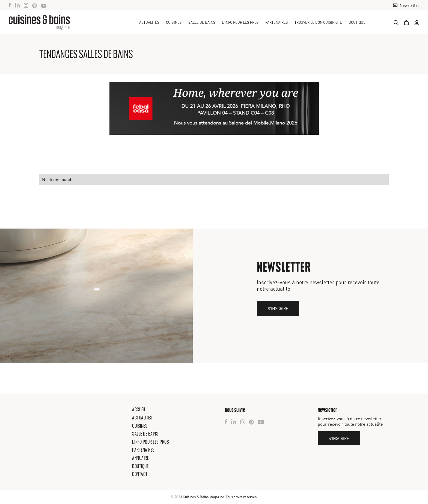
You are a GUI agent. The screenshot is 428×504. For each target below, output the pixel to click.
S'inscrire (278, 308)
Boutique (357, 22)
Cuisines (140, 426)
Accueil (139, 409)
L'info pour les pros (151, 442)
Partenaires (277, 22)
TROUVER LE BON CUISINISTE (318, 22)
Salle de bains (145, 434)
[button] (174, 22)
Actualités (149, 22)
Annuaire (140, 458)
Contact (140, 474)
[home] (39, 22)
